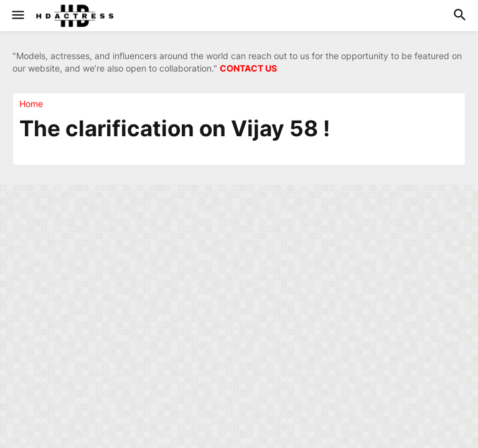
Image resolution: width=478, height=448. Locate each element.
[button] (17, 16)
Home (31, 104)
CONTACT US (248, 68)
